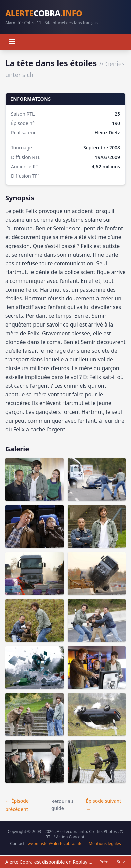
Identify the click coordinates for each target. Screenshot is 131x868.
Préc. (104, 862)
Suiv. (121, 862)
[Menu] (12, 42)
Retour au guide (62, 805)
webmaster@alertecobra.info (55, 844)
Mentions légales (105, 844)
